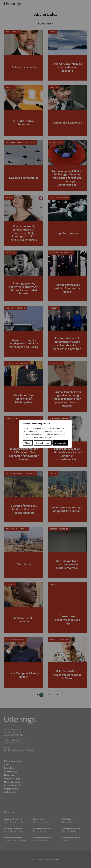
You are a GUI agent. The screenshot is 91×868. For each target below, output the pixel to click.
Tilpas (28, 443)
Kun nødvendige (43, 443)
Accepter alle (60, 443)
